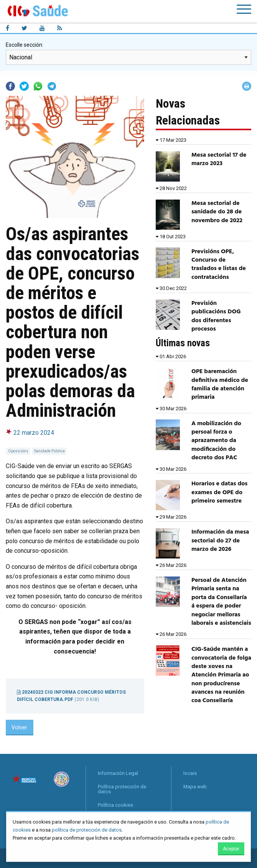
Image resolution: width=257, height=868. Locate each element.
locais (190, 773)
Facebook (10, 86)
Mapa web (195, 787)
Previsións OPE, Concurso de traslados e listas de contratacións (219, 264)
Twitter (24, 86)
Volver (19, 728)
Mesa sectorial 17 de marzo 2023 (219, 159)
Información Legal (118, 773)
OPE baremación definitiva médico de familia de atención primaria (220, 384)
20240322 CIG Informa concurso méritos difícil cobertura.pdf (71, 696)
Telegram (52, 86)
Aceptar (231, 849)
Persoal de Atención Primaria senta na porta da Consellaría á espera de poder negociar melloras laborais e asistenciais (221, 602)
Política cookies (115, 805)
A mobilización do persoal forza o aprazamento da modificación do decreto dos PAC (216, 441)
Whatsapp (38, 86)
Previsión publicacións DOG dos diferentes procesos (216, 316)
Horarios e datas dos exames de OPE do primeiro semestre (219, 492)
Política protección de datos (122, 789)
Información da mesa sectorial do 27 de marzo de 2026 (220, 541)
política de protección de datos (87, 830)
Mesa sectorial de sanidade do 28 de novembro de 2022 (217, 212)
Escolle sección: (25, 45)
